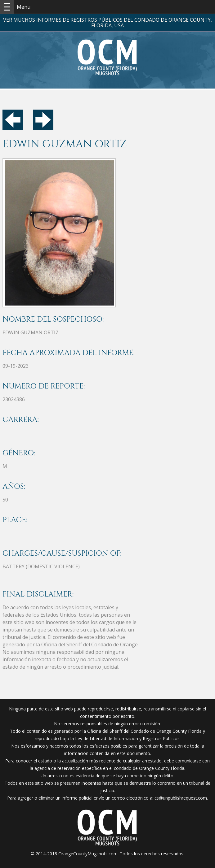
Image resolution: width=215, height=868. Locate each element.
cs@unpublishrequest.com (181, 798)
